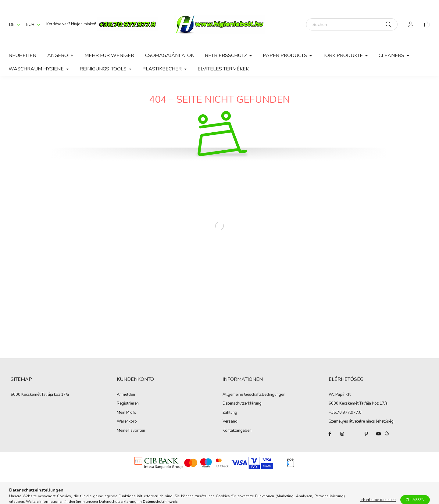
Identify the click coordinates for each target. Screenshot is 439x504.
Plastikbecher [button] (163, 69)
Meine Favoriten (131, 431)
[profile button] (411, 24)
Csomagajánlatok (170, 55)
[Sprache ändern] (13, 24)
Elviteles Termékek (223, 69)
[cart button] (427, 24)
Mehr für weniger (109, 55)
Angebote (60, 55)
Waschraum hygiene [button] (37, 69)
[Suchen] (352, 24)
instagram (342, 434)
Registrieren (128, 404)
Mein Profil (126, 413)
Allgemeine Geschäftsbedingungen (254, 395)
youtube (379, 434)
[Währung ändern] (32, 24)
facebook (330, 434)
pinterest (366, 434)
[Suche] (389, 24)
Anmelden (126, 395)
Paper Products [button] (286, 55)
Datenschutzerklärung (242, 404)
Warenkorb (127, 422)
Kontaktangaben (237, 431)
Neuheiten (22, 55)
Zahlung (230, 413)
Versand (230, 422)
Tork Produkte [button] (343, 55)
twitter (354, 434)
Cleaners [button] (392, 55)
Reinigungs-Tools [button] (104, 69)
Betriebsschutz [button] (227, 55)
